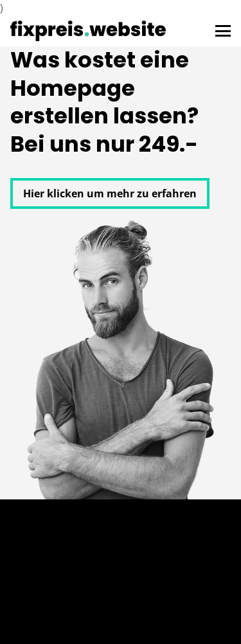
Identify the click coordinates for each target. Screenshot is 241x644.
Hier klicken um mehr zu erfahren (110, 193)
